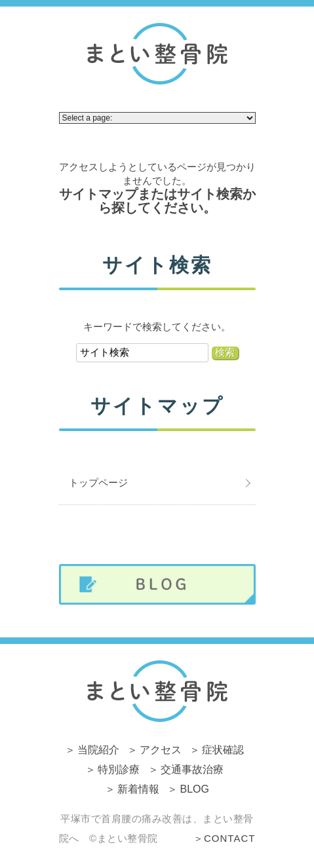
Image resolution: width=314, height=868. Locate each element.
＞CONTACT (224, 838)
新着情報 (138, 789)
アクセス (161, 750)
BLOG (195, 789)
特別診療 (119, 769)
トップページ (98, 482)
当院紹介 (98, 750)
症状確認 (223, 750)
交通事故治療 (192, 769)
